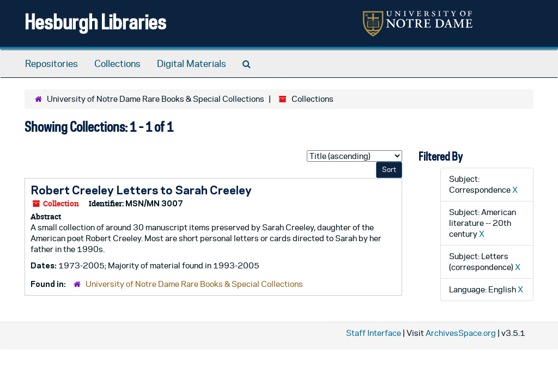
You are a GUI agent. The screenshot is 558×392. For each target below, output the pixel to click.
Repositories (51, 64)
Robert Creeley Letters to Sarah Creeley (141, 190)
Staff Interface (374, 333)
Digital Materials (192, 64)
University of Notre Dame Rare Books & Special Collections (156, 99)
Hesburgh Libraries (95, 22)
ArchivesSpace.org (461, 333)
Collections (117, 64)
